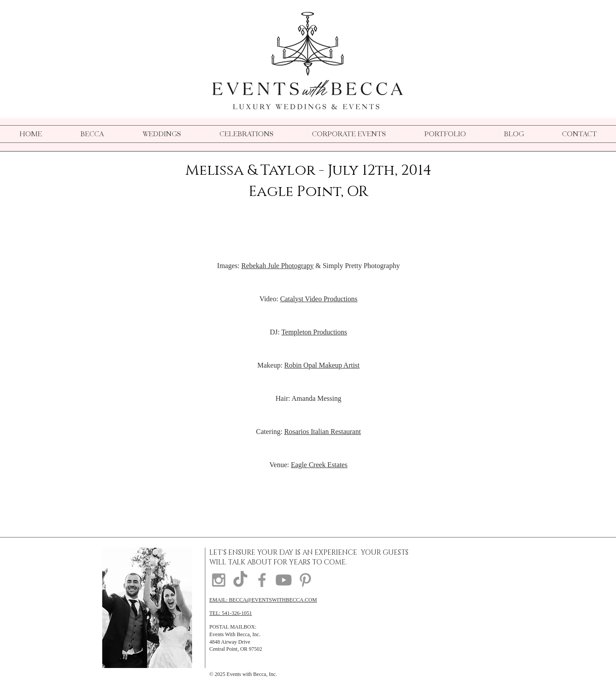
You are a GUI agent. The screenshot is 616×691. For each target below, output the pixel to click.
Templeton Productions (314, 332)
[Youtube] (284, 580)
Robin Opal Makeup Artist (322, 365)
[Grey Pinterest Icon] (305, 580)
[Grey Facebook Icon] (262, 580)
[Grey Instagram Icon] (219, 580)
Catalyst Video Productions (319, 299)
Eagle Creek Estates (319, 465)
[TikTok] (240, 580)
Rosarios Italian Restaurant (322, 432)
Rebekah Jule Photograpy (277, 266)
